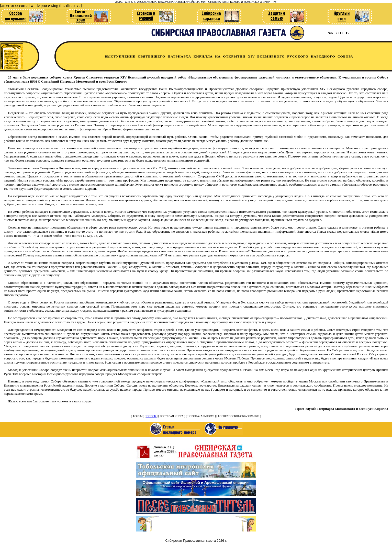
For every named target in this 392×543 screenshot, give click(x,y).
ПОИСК (151, 416)
